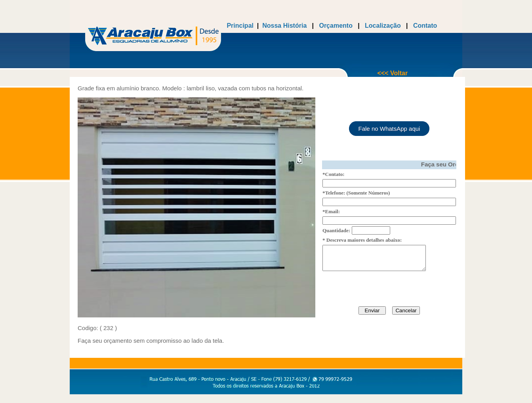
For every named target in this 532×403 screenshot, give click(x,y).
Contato (424, 26)
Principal (240, 26)
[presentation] (383, 292)
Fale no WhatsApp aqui (389, 126)
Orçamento (336, 26)
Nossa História (284, 26)
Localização (382, 26)
